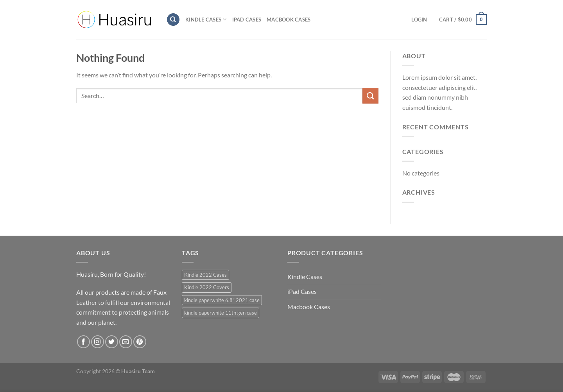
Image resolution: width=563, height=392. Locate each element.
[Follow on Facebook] (83, 342)
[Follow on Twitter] (112, 342)
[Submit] (370, 96)
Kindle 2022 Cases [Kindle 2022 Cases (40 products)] (205, 275)
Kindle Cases (206, 19)
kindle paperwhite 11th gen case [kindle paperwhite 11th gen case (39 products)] (221, 313)
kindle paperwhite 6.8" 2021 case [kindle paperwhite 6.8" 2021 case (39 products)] (222, 300)
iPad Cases (247, 20)
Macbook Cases (289, 20)
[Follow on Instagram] (98, 342)
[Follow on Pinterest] (140, 342)
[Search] (173, 20)
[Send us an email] (126, 342)
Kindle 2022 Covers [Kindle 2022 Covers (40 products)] (207, 287)
